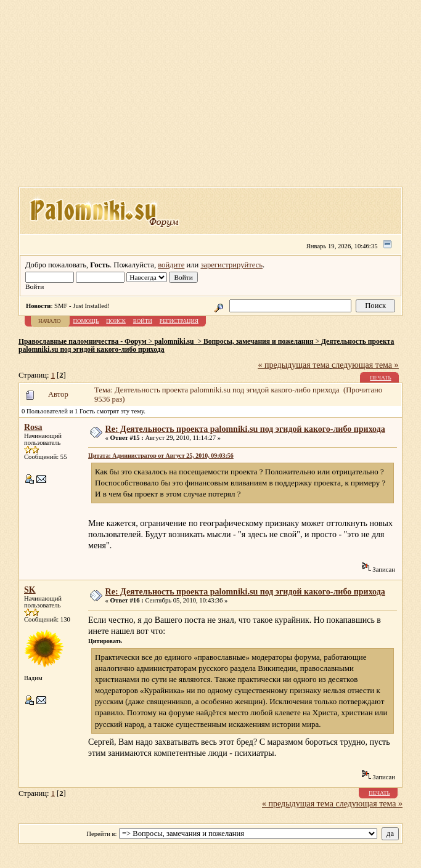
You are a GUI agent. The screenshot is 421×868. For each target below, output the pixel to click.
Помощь (86, 321)
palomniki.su (175, 342)
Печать (380, 378)
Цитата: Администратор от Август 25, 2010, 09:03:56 (161, 456)
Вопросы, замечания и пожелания (259, 342)
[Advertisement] (220, 97)
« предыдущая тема (294, 365)
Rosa (33, 427)
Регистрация (179, 321)
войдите (171, 265)
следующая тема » (365, 365)
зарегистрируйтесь (231, 265)
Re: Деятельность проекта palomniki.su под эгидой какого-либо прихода (245, 429)
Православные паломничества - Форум (83, 342)
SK (30, 590)
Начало (50, 321)
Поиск (116, 321)
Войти (143, 321)
